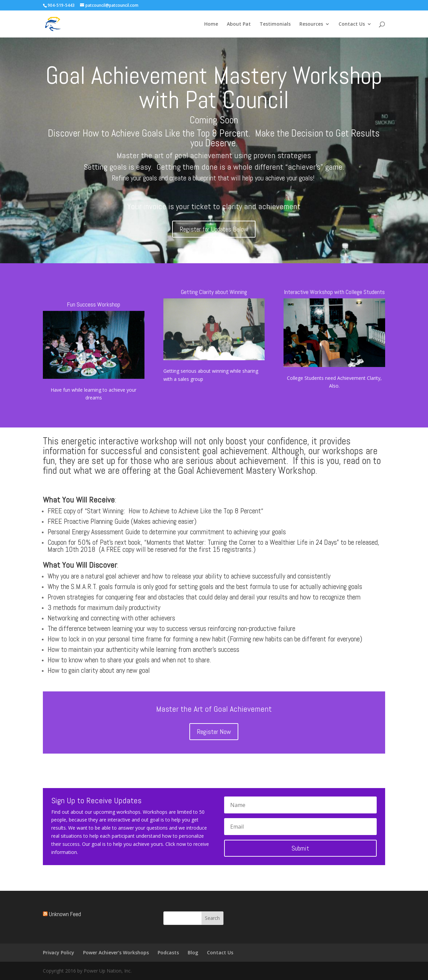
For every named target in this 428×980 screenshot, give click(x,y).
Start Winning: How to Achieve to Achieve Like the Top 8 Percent (174, 511)
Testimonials (275, 24)
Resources (311, 24)
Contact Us (352, 24)
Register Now (214, 732)
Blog (193, 952)
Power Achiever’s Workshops (116, 952)
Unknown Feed (65, 914)
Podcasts (168, 952)
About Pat (239, 24)
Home (211, 24)
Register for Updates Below (214, 229)
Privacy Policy (59, 952)
